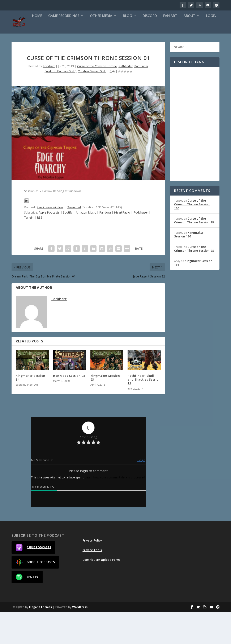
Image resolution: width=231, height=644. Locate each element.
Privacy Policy (92, 573)
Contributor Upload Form (101, 592)
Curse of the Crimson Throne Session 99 (194, 253)
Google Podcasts (35, 595)
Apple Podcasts (49, 245)
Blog (110, 48)
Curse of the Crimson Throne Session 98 (194, 281)
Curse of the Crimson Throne (97, 98)
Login (194, 48)
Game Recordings (46, 48)
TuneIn (29, 250)
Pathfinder (126, 98)
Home (20, 48)
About (172, 48)
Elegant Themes (40, 639)
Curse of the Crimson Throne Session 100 (192, 237)
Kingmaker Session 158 (193, 295)
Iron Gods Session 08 (69, 408)
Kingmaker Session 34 (31, 410)
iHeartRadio (122, 245)
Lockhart (49, 98)
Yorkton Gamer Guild (92, 103)
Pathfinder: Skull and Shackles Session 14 (144, 412)
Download (74, 240)
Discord (132, 48)
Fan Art (153, 48)
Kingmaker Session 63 (105, 410)
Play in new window (50, 240)
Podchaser (141, 245)
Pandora (105, 245)
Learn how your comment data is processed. (115, 510)
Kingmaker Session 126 (189, 267)
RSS (40, 250)
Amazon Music (86, 245)
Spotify (68, 245)
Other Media (84, 48)
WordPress (80, 639)
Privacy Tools (92, 582)
